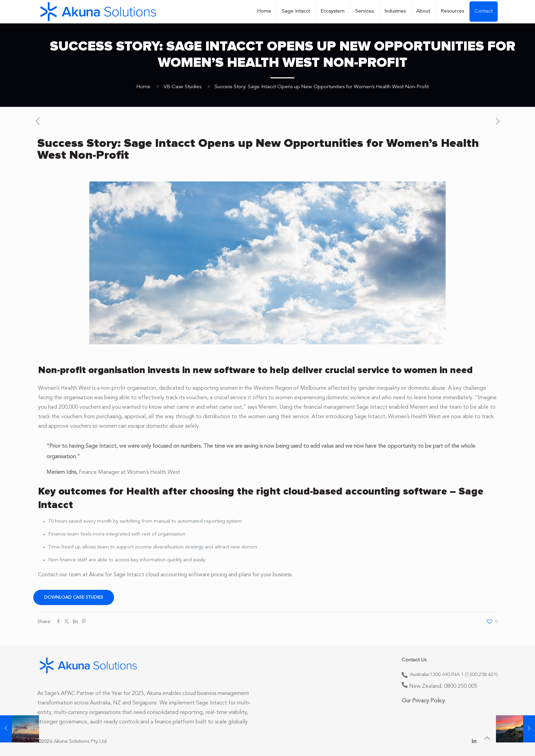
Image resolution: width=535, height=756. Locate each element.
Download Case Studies (74, 597)
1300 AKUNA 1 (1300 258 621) (464, 675)
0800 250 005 (461, 686)
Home (143, 87)
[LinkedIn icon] (474, 742)
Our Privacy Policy (423, 701)
